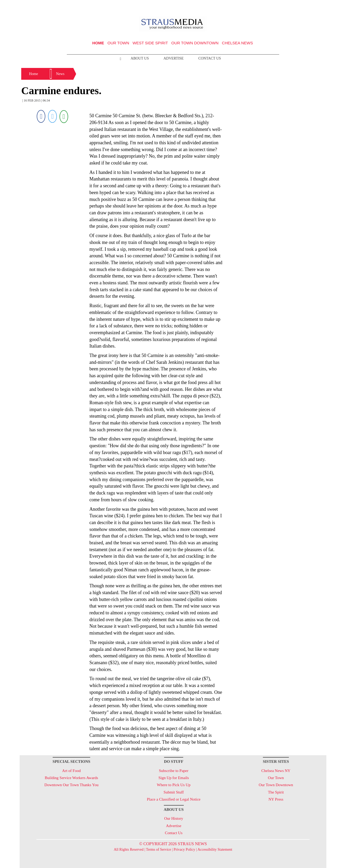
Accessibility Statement (215, 850)
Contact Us (210, 58)
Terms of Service (158, 850)
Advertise (174, 58)
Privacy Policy (184, 850)
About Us (140, 58)
